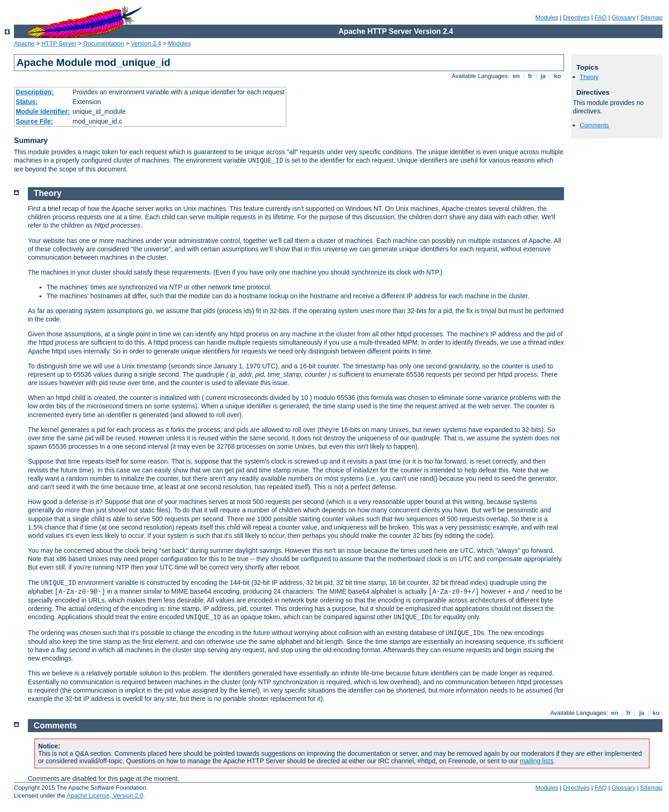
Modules (547, 17)
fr (530, 76)
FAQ (601, 17)
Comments (594, 125)
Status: (27, 102)
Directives (576, 17)
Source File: (34, 121)
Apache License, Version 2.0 (105, 796)
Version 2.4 (146, 43)
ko (557, 76)
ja (543, 76)
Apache (24, 43)
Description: (35, 92)
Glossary (623, 17)
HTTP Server (59, 43)
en (516, 76)
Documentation (103, 43)
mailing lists (537, 761)
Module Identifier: (43, 111)
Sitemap (651, 17)
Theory (589, 77)
